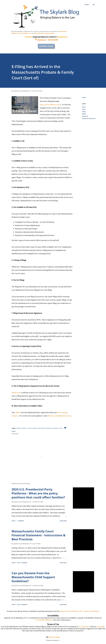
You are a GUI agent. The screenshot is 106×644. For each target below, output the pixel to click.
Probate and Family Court (89, 118)
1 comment (20, 521)
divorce (84, 107)
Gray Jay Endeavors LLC (25, 33)
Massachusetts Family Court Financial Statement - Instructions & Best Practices (39, 535)
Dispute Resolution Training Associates (44, 33)
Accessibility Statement (44, 620)
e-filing (84, 112)
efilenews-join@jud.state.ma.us (59, 416)
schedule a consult (46, 46)
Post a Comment (22, 563)
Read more (63, 521)
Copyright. (101, 626)
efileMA (18, 412)
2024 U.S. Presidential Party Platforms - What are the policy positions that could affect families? (38, 493)
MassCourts (16, 393)
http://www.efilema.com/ (50, 105)
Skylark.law (40, 40)
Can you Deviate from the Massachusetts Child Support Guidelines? (33, 577)
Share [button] (84, 97)
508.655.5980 (53, 40)
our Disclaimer (84, 626)
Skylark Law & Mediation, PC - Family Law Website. (80, 611)
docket (84, 109)
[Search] (87, 5)
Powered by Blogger (53, 637)
